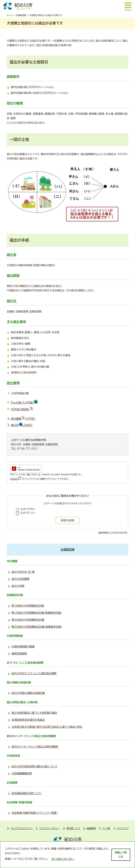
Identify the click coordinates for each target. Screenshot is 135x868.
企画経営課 (21, 15)
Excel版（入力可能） (24, 403)
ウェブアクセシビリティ (21, 828)
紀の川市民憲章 (21, 579)
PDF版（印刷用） (22, 409)
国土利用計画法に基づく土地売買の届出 (34, 713)
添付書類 (23, 419)
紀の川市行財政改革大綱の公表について (34, 766)
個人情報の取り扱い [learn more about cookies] (63, 859)
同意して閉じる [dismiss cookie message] (121, 854)
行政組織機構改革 (22, 773)
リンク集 (106, 828)
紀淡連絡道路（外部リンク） (26, 793)
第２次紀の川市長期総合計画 (28, 620)
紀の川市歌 (18, 586)
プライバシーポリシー (49, 828)
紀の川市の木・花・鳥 (23, 572)
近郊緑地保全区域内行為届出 (28, 720)
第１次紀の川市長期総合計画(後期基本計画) (37, 613)
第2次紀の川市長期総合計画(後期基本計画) (37, 627)
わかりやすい (28, 509)
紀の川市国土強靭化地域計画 (28, 693)
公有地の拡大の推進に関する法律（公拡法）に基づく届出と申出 (47, 727)
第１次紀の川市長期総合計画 (28, 606)
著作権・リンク (73, 828)
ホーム (10, 15)
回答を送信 (67, 520)
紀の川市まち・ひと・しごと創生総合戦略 (34, 673)
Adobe (16, 479)
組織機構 (91, 828)
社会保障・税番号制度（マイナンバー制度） (35, 813)
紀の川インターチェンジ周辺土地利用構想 (35, 747)
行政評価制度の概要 (23, 647)
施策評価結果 (19, 654)
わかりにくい (28, 513)
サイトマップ (123, 828)
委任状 (22, 425)
